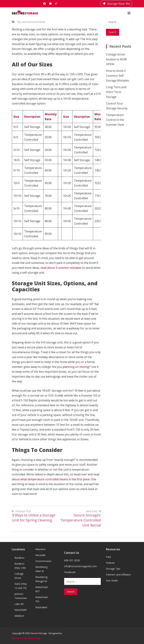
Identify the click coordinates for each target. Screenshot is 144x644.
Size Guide (112, 580)
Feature (110, 563)
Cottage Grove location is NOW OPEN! (116, 59)
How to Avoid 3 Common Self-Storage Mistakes (118, 76)
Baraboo (19, 558)
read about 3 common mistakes (61, 268)
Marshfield (20, 610)
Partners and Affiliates (118, 575)
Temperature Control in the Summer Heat (115, 120)
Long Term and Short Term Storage (116, 92)
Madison (19, 616)
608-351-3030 (72, 560)
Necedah (40, 555)
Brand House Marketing (26, 638)
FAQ (108, 557)
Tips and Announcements (31, 22)
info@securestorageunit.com (80, 566)
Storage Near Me (116, 4)
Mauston (40, 549)
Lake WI (19, 604)
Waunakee (41, 607)
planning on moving (76, 367)
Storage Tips (113, 569)
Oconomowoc (43, 561)
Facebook (70, 572)
